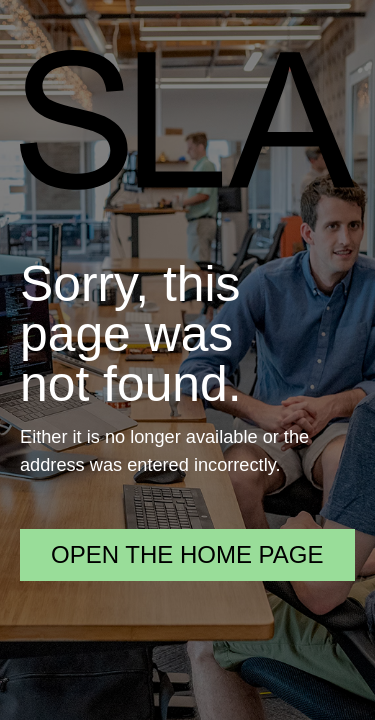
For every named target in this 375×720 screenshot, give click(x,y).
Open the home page (187, 554)
